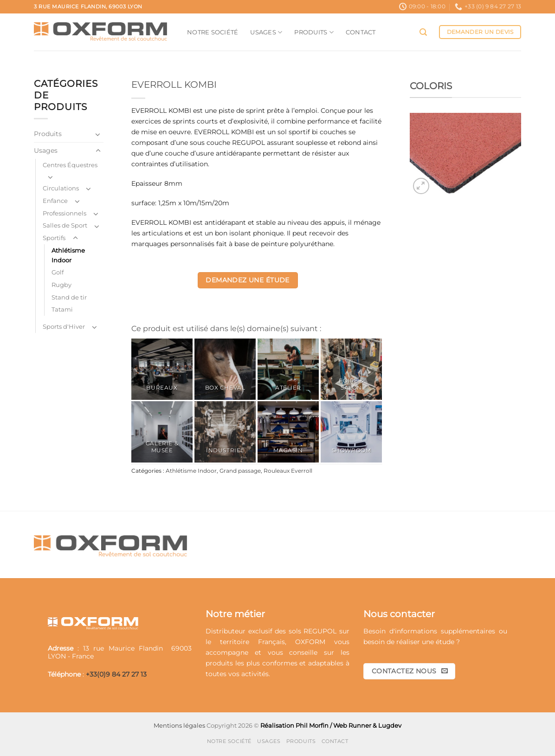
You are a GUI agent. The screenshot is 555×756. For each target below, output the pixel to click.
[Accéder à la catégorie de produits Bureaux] (162, 369)
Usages (266, 32)
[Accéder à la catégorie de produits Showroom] (351, 432)
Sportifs (54, 238)
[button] (423, 32)
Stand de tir (69, 297)
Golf (58, 272)
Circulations (61, 188)
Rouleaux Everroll (288, 471)
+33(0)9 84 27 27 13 (116, 674)
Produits (314, 32)
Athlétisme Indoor (68, 255)
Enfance (55, 201)
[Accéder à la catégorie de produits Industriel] (225, 432)
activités (255, 674)
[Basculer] (98, 134)
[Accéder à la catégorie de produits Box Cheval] (225, 369)
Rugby (61, 285)
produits (219, 663)
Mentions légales (179, 725)
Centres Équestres (70, 165)
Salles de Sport (65, 225)
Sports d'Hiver (64, 326)
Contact (361, 32)
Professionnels (65, 213)
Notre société (213, 32)
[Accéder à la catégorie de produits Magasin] (288, 432)
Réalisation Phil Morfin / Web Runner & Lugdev (331, 725)
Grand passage (240, 471)
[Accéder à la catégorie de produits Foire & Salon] (351, 369)
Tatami (62, 309)
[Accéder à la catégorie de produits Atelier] (288, 369)
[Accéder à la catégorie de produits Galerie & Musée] (162, 432)
